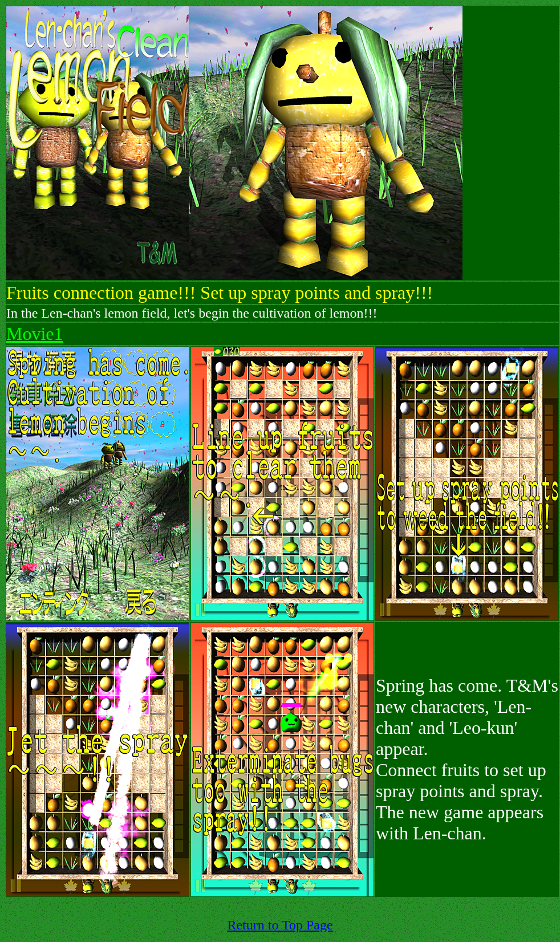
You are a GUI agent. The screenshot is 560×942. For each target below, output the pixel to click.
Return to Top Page (280, 925)
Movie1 (35, 334)
